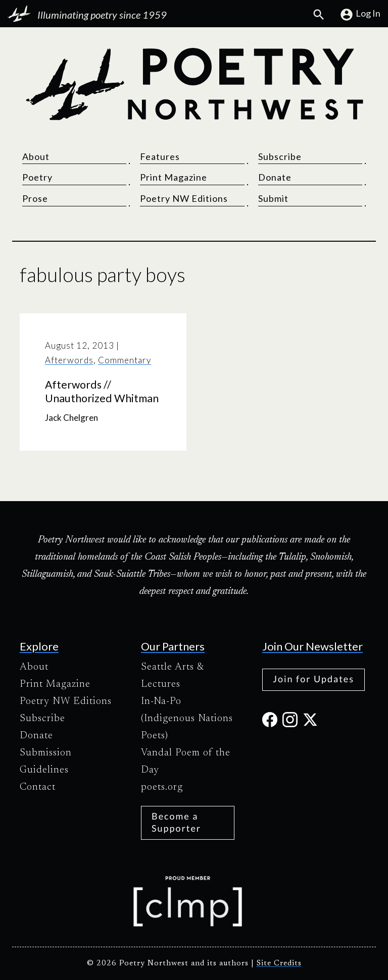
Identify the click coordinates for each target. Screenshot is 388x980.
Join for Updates (313, 679)
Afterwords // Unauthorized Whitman (102, 392)
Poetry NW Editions (184, 198)
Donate (275, 177)
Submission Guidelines (46, 761)
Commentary (125, 360)
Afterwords (69, 360)
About (36, 156)
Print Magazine (174, 177)
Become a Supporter (176, 822)
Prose (35, 198)
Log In (360, 15)
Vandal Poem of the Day (186, 761)
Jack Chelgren (71, 418)
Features (160, 156)
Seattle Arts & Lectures (173, 676)
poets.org (162, 787)
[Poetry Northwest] (194, 84)
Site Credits (279, 964)
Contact (38, 787)
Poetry (37, 177)
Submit (273, 198)
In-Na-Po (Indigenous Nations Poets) (187, 719)
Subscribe (280, 156)
